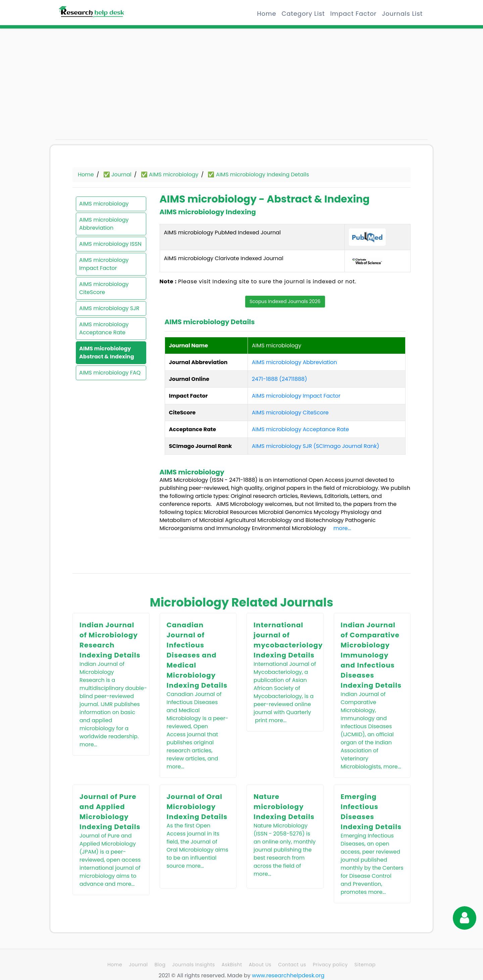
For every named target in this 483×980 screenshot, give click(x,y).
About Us (260, 965)
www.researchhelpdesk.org (288, 975)
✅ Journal (117, 175)
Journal (138, 965)
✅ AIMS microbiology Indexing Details (258, 175)
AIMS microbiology (104, 204)
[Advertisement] (114, 87)
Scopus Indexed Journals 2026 (285, 301)
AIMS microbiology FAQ (110, 373)
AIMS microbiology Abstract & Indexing (107, 353)
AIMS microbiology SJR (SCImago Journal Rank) (316, 446)
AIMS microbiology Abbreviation (104, 224)
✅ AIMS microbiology (170, 175)
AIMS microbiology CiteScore (104, 288)
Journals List (402, 14)
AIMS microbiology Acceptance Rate (104, 328)
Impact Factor (353, 14)
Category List (303, 14)
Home (266, 14)
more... (342, 528)
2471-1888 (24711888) (280, 379)
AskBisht (232, 965)
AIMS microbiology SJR (109, 308)
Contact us (292, 965)
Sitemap (365, 965)
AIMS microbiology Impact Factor (104, 264)
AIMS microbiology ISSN (110, 244)
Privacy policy (330, 965)
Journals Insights (194, 965)
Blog (160, 965)
